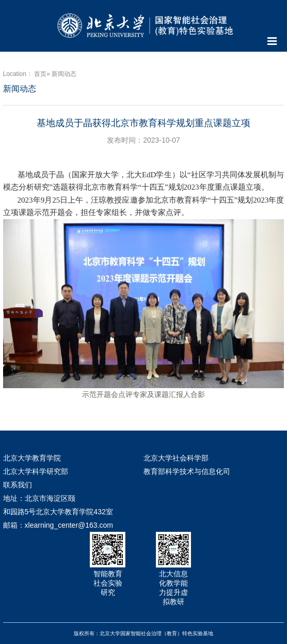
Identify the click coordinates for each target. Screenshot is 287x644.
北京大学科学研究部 (36, 471)
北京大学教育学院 (32, 458)
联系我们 (18, 485)
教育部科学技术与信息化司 (187, 471)
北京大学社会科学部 (176, 458)
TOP (273, 577)
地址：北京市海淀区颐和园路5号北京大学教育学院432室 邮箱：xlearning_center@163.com (58, 512)
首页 (40, 74)
